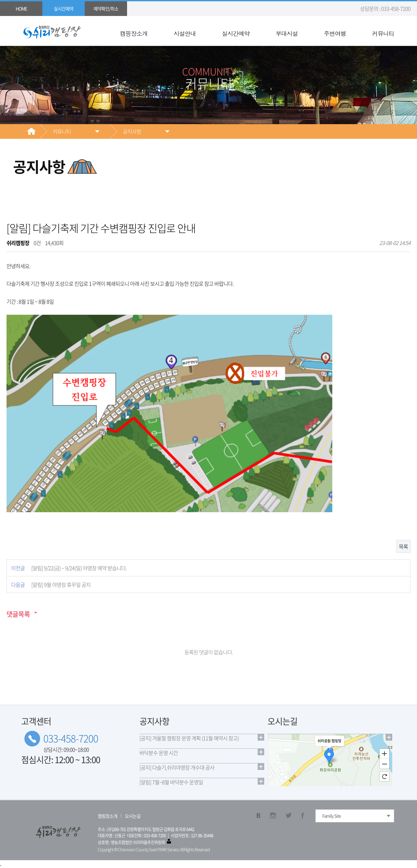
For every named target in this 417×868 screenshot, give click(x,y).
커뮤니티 (383, 34)
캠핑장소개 (134, 34)
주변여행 (335, 34)
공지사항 (132, 131)
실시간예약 (236, 34)
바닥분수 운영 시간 (159, 753)
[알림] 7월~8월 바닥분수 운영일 (171, 782)
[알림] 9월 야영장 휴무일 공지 (61, 585)
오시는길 (133, 816)
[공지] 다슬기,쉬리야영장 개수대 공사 (177, 767)
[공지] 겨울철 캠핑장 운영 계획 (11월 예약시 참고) (189, 738)
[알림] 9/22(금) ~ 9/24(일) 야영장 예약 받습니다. (79, 568)
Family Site (331, 816)
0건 (37, 243)
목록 (403, 546)
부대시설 (287, 34)
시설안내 (185, 34)
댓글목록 (18, 614)
